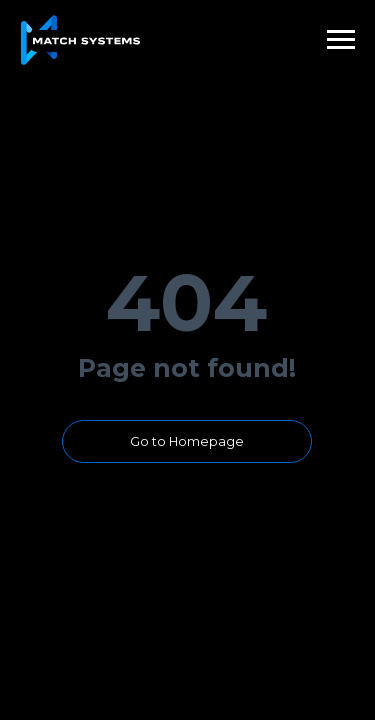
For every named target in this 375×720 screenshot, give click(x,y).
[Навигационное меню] (341, 40)
